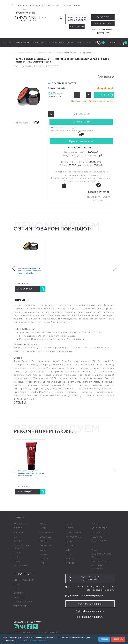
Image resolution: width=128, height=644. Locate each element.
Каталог (19, 518)
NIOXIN (69, 541)
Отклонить (118, 639)
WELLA (95, 550)
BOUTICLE (19, 533)
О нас (17, 584)
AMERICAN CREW (22, 524)
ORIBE (69, 554)
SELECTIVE (97, 537)
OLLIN (68, 550)
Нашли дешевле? (79, 101)
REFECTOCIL (72, 563)
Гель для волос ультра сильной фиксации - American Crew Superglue (31, 473)
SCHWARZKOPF (99, 528)
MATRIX (69, 528)
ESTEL (17, 557)
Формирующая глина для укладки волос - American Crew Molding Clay (30, 271)
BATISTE (18, 528)
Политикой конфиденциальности (33, 640)
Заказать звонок (77, 27)
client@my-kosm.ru (90, 617)
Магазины (19, 598)
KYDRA (43, 554)
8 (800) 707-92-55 (77, 20)
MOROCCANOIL (73, 537)
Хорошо (104, 639)
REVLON (95, 524)
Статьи (18, 589)
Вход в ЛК (103, 17)
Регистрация (103, 24)
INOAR (43, 528)
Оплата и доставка (25, 580)
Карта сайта (20, 606)
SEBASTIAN (97, 533)
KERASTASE (45, 546)
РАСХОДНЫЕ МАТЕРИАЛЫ (98, 567)
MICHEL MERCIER (74, 533)
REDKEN (70, 559)
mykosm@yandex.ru (25, 13)
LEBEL (43, 563)
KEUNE (43, 550)
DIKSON (17, 553)
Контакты (19, 593)
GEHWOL (18, 561)
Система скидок (23, 602)
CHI (15, 537)
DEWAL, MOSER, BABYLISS (22, 547)
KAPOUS (44, 541)
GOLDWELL (45, 537)
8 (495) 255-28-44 (77, 17)
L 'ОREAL (44, 559)
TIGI (93, 546)
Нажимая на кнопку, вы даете (72, 129)
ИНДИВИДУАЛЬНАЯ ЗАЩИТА (101, 556)
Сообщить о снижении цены (102, 101)
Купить (106, 95)
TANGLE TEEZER (99, 541)
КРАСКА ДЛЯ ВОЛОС (102, 561)
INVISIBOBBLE (46, 533)
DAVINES (18, 541)
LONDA (69, 524)
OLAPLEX (70, 546)
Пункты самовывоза (81, 141)
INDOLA (43, 524)
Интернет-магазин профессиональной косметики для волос (36, 634)
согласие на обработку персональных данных (72, 131)
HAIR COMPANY (21, 566)
